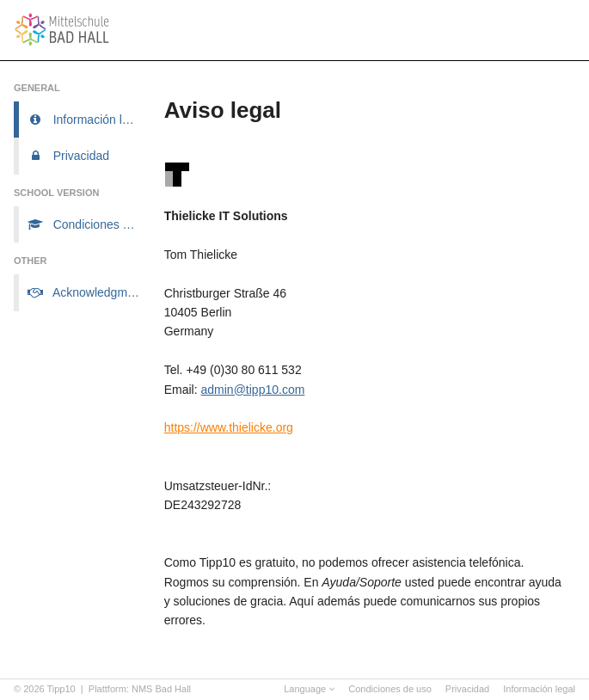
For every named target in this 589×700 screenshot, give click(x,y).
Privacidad (467, 689)
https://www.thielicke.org (229, 427)
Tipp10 (61, 689)
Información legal (539, 689)
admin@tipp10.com (253, 390)
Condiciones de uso (390, 689)
